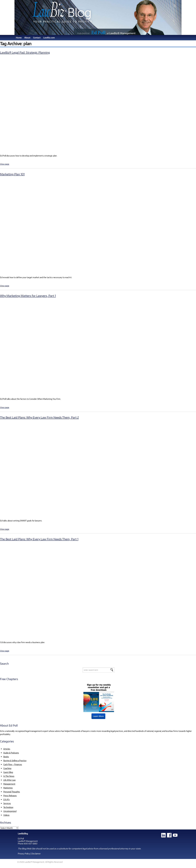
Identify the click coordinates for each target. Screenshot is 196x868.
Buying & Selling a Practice (15, 760)
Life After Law (9, 780)
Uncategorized (10, 811)
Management (9, 784)
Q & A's (6, 799)
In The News (9, 776)
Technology (8, 807)
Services (7, 803)
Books (6, 757)
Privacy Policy (24, 854)
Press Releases (10, 796)
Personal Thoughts (12, 792)
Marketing (8, 788)
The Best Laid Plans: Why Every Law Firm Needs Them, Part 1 (39, 539)
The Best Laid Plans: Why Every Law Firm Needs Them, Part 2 (39, 417)
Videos (6, 815)
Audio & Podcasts (11, 753)
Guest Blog (8, 772)
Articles (7, 749)
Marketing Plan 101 (12, 174)
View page (5, 164)
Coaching (7, 768)
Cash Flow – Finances (13, 764)
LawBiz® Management (28, 841)
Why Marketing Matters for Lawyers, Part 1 (28, 296)
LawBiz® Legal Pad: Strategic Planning (25, 52)
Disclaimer (36, 854)
